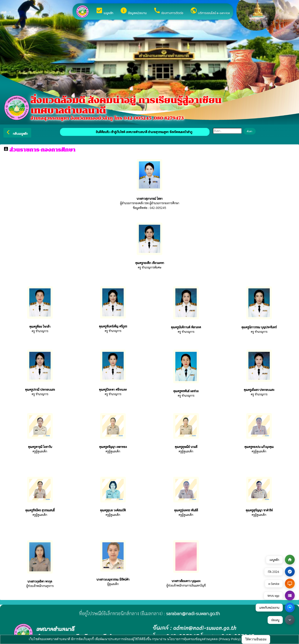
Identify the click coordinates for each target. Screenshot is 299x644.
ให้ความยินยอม (256, 639)
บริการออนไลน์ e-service (210, 11)
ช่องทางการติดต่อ (168, 11)
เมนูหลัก (104, 11)
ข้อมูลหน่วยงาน (133, 11)
